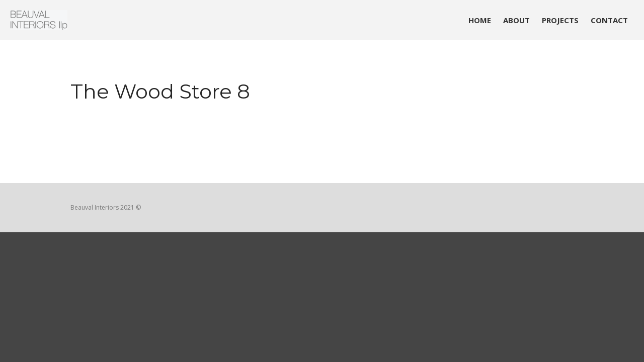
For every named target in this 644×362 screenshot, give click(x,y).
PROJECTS (560, 20)
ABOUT (516, 20)
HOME (480, 20)
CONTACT (609, 20)
